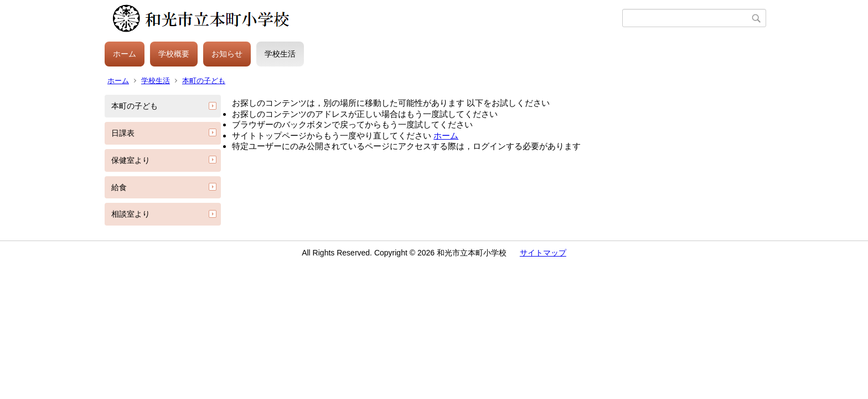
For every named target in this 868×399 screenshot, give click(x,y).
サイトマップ (543, 253)
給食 (119, 187)
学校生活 (280, 54)
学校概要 (174, 54)
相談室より (131, 214)
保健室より (131, 160)
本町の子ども (204, 81)
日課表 (123, 133)
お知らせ (227, 54)
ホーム (125, 54)
